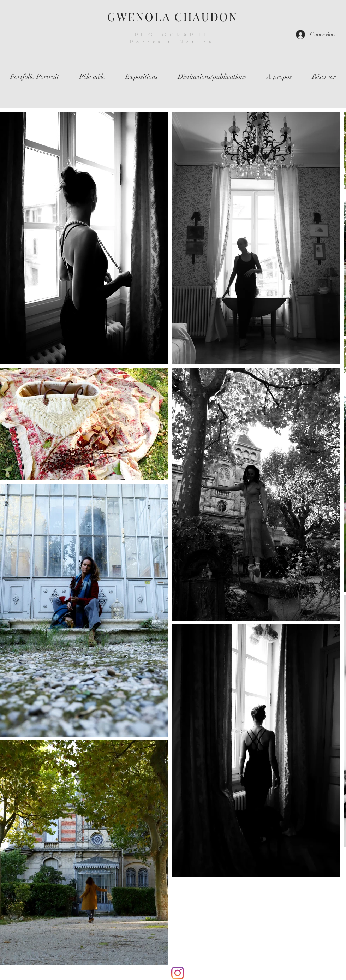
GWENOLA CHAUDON (173, 16)
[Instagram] (178, 973)
